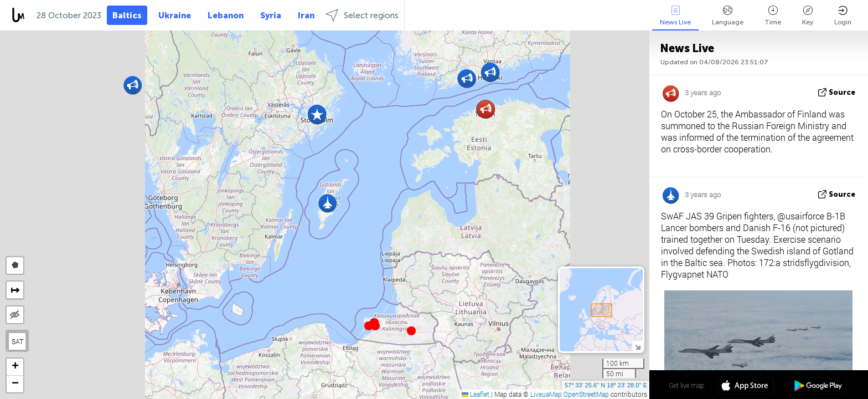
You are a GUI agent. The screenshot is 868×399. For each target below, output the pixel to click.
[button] (375, 326)
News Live (675, 16)
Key (808, 16)
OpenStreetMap (586, 394)
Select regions (362, 15)
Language (728, 16)
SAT (17, 341)
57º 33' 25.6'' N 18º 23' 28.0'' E (606, 385)
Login (843, 16)
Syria (271, 16)
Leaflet (476, 394)
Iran (306, 16)
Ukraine (175, 16)
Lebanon (226, 16)
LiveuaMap (546, 394)
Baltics (127, 16)
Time (773, 16)
